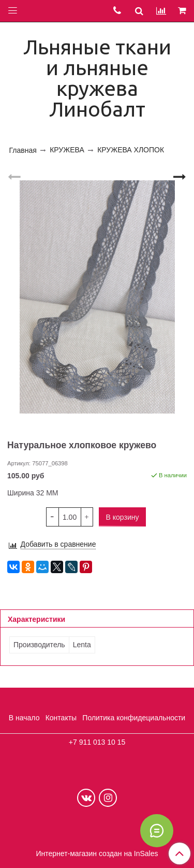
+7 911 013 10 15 (97, 742)
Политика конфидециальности (134, 718)
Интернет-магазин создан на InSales (97, 853)
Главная (23, 150)
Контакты (61, 718)
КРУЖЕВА (67, 150)
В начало (24, 718)
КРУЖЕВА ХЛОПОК (131, 150)
